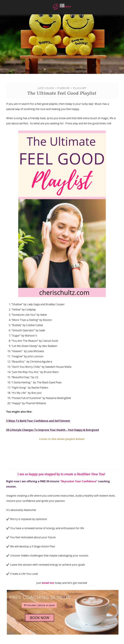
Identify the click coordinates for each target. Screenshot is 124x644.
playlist (80, 88)
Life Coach (46, 88)
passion (64, 88)
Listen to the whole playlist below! (62, 439)
